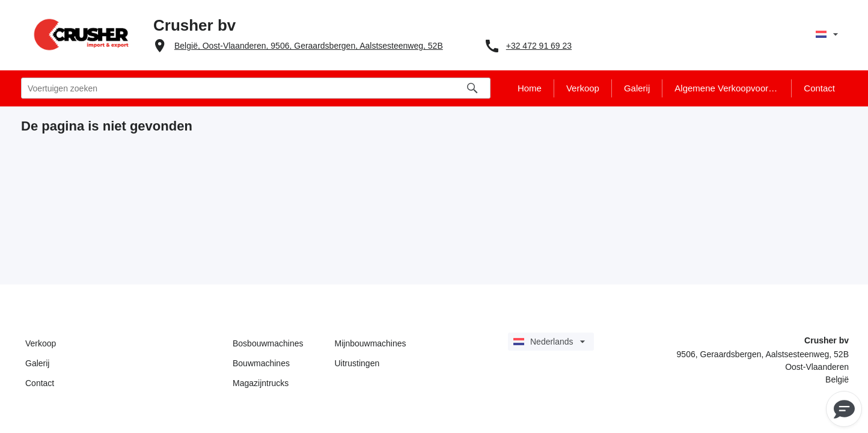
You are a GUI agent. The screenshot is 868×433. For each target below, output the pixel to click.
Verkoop (41, 343)
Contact (40, 383)
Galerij (37, 363)
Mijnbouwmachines (371, 343)
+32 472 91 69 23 (539, 46)
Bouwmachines (261, 363)
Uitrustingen (357, 363)
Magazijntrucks (261, 383)
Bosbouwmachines (268, 343)
